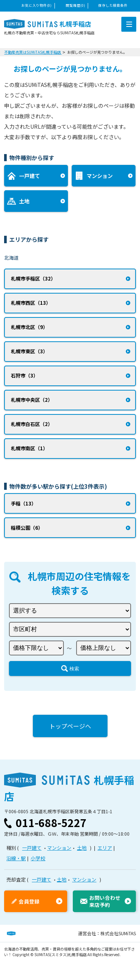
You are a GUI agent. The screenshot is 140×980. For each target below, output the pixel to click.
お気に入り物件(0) (36, 5)
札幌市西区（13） (31, 303)
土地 (82, 848)
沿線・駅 (16, 858)
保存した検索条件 (113, 5)
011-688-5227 (51, 823)
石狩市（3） (24, 375)
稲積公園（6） (27, 528)
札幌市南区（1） (29, 448)
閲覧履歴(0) (75, 5)
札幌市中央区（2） (32, 400)
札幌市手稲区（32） (33, 278)
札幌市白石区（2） (32, 424)
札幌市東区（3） (29, 351)
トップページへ (70, 726)
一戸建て (32, 848)
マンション (59, 848)
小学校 (38, 858)
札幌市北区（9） (29, 327)
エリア (105, 848)
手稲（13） (24, 503)
